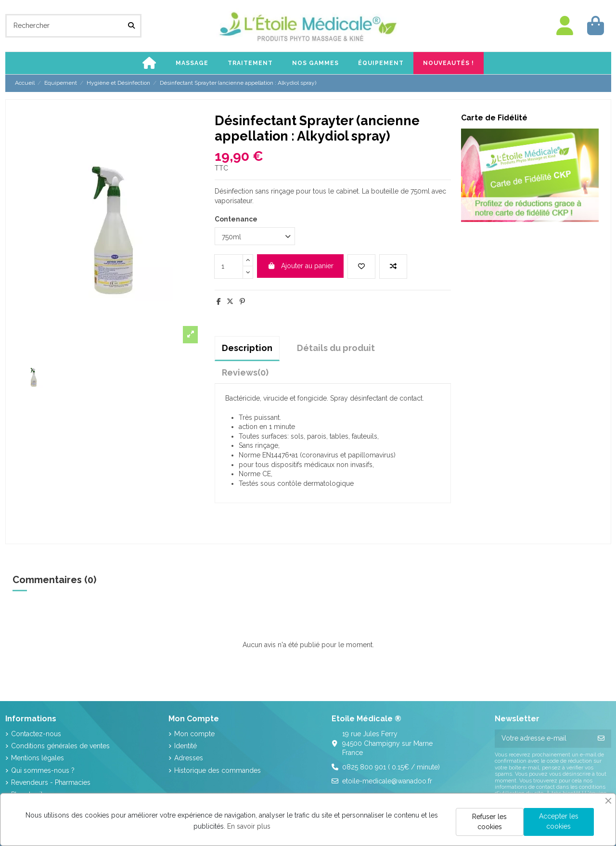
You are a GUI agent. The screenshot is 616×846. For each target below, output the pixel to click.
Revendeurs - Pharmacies (51, 782)
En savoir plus (249, 826)
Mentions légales (38, 758)
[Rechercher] (131, 26)
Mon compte (194, 734)
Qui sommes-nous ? (43, 770)
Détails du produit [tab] (336, 348)
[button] (192, 63)
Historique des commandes (218, 770)
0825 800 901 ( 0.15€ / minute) (391, 767)
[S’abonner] (601, 739)
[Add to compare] (393, 267)
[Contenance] (255, 236)
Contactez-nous (36, 734)
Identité (186, 746)
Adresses (189, 758)
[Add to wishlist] (361, 267)
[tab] (245, 372)
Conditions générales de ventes (60, 746)
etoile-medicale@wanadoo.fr (387, 781)
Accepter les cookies (559, 821)
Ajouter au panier (300, 266)
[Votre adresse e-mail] (543, 739)
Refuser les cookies (489, 822)
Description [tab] (247, 348)
